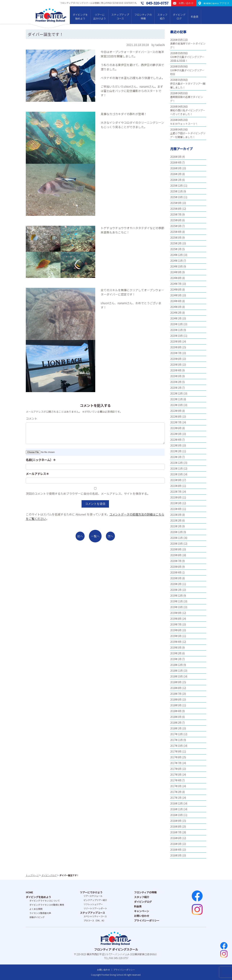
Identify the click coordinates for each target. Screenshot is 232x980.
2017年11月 (176, 740)
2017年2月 (176, 792)
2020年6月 (176, 567)
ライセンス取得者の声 (40, 913)
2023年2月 (176, 382)
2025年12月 (176, 185)
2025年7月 (176, 214)
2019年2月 (176, 653)
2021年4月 (176, 509)
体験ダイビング (37, 917)
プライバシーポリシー (147, 920)
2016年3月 (176, 855)
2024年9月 (176, 272)
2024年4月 (176, 301)
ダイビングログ (179, 17)
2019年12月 (176, 595)
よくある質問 (36, 909)
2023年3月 (176, 376)
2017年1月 (176, 798)
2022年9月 (176, 411)
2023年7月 (176, 353)
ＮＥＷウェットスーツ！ (184, 124)
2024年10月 (176, 266)
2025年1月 (176, 249)
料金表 (195, 17)
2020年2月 (176, 584)
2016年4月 (176, 850)
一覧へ (95, 536)
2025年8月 (176, 209)
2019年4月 (176, 642)
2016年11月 (176, 809)
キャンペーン (142, 911)
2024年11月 (176, 261)
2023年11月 (176, 330)
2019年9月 (176, 613)
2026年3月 (176, 168)
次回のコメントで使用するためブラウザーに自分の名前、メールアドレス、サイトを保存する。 (88, 494)
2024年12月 (176, 255)
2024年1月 (176, 318)
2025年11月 (176, 191)
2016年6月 (176, 838)
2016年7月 (176, 832)
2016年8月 (176, 826)
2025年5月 (176, 226)
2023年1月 (176, 388)
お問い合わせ (142, 916)
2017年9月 (176, 751)
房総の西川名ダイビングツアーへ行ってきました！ (188, 112)
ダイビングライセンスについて (45, 901)
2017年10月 (176, 746)
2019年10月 (176, 607)
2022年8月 (176, 416)
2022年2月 (176, 451)
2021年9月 (176, 480)
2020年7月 (176, 561)
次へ (110, 536)
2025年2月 (176, 243)
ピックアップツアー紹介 (95, 900)
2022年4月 (176, 440)
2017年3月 (176, 786)
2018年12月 (176, 665)
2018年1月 (176, 728)
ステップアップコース (120, 17)
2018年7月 (176, 694)
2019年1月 (176, 659)
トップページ (32, 875)
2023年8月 (176, 347)
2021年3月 (176, 515)
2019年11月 (176, 601)
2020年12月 (176, 532)
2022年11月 (176, 399)
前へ (80, 536)
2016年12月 (176, 803)
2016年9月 (176, 821)
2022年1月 (176, 457)
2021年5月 (176, 503)
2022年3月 (176, 445)
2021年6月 (176, 497)
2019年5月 (176, 636)
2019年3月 (176, 647)
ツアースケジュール (93, 896)
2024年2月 (176, 313)
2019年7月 (176, 624)
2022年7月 (176, 422)
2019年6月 (176, 630)
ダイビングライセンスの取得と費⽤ (47, 905)
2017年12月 (176, 734)
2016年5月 (176, 844)
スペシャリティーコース (95, 916)
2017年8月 (176, 757)
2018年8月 (176, 688)
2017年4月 (176, 780)
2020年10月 (176, 544)
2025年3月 (176, 237)
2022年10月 (176, 405)
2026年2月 (176, 174)
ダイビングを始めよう (80, 17)
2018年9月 (176, 682)
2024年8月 (176, 278)
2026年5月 (176, 157)
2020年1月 (176, 590)
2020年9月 (176, 549)
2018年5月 (176, 705)
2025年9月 (176, 203)
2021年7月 (176, 492)
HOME (29, 892)
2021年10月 (176, 474)
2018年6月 (176, 699)
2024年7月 (176, 284)
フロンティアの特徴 (143, 17)
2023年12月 (176, 324)
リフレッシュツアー (93, 904)
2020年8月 (176, 555)
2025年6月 (176, 220)
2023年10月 (176, 336)
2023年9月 (176, 341)
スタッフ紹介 (162, 17)
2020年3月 (176, 578)
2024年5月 (176, 295)
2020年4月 (176, 572)
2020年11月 (176, 538)
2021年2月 (176, 520)
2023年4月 (176, 370)
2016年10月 (176, 815)
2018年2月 (176, 723)
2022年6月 (176, 428)
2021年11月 (176, 468)
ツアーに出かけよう (100, 17)
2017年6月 (176, 769)
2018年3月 (176, 717)
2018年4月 (176, 711)
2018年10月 (176, 676)
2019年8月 (176, 619)
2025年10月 (176, 197)
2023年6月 (176, 359)
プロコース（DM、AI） (95, 920)
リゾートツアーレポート (95, 908)
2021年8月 (176, 486)
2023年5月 (176, 365)
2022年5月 (176, 434)
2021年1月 (176, 526)
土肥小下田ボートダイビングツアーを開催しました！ (188, 135)
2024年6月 (176, 289)
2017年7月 (176, 763)
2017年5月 (176, 774)
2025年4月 (176, 232)
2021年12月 (176, 463)
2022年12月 (176, 393)
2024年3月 (176, 307)
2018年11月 (176, 671)
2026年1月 (176, 180)
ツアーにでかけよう (91, 892)
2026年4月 (176, 162)
